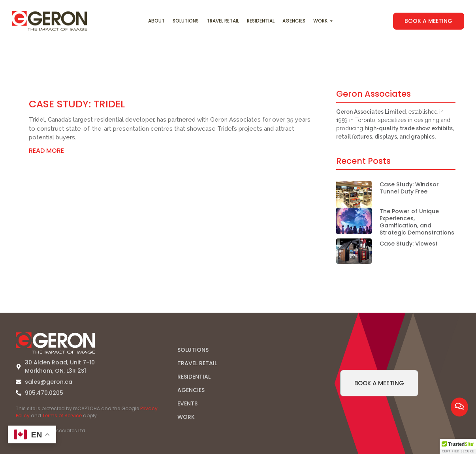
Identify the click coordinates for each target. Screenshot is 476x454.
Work (321, 21)
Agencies (294, 21)
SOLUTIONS (193, 350)
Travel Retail (223, 21)
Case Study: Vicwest (409, 244)
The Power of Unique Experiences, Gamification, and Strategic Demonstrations (417, 222)
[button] (458, 446)
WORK (186, 417)
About (156, 21)
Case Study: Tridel (77, 104)
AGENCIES (191, 390)
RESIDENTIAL (194, 377)
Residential (261, 21)
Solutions (186, 21)
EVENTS (187, 403)
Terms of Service (62, 416)
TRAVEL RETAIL (197, 363)
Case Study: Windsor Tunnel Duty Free (409, 188)
